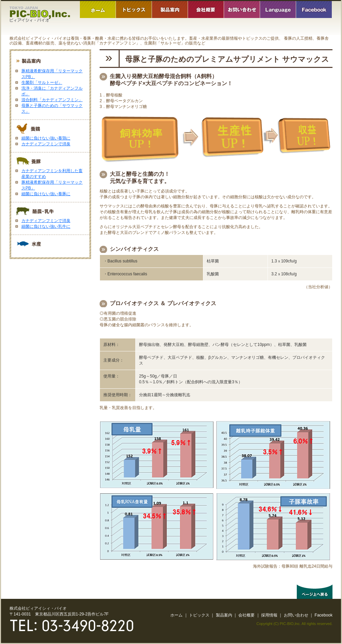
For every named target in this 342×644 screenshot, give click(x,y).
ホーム (176, 615)
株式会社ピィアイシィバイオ (40, 14)
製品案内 (224, 615)
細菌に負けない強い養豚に (46, 194)
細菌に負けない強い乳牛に (46, 226)
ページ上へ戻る (315, 592)
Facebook (323, 615)
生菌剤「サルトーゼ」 (42, 82)
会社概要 (246, 615)
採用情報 (269, 615)
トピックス (199, 615)
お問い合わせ (296, 615)
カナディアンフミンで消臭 (46, 144)
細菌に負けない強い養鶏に (46, 138)
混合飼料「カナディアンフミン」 (52, 100)
